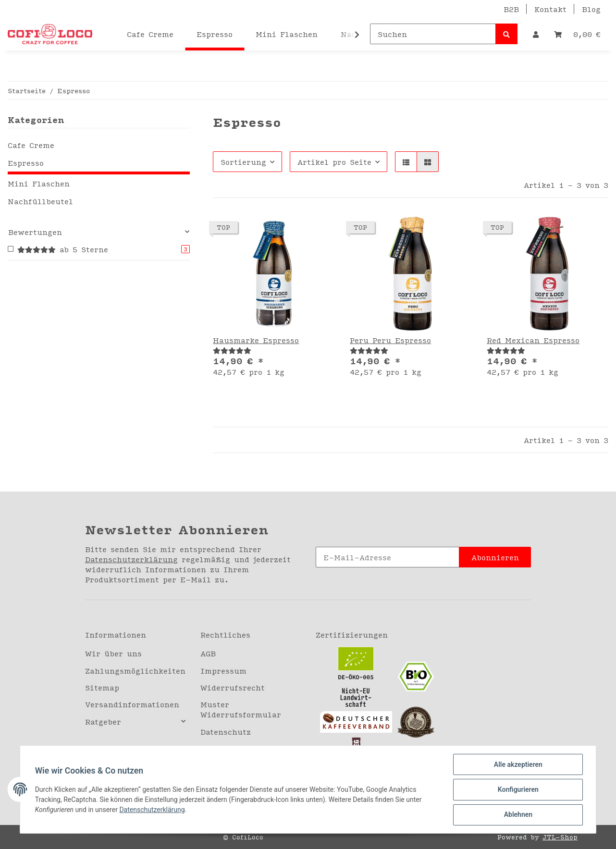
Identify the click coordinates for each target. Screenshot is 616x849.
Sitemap (102, 687)
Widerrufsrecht (233, 687)
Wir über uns (113, 653)
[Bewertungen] (232, 350)
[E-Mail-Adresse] (388, 557)
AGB (208, 653)
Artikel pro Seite (334, 162)
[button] (536, 34)
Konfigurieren (517, 790)
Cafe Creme (31, 145)
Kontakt (550, 9)
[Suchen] (433, 34)
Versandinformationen (132, 704)
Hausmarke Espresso (256, 340)
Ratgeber (103, 721)
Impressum (223, 671)
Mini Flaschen (39, 183)
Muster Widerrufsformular (241, 709)
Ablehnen (517, 815)
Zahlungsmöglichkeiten (135, 671)
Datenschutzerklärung (131, 559)
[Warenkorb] (577, 34)
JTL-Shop (560, 837)
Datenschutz (226, 732)
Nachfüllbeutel (40, 201)
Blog (591, 9)
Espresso (26, 163)
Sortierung (243, 162)
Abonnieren (495, 557)
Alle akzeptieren (517, 765)
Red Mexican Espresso (533, 340)
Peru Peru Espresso (390, 340)
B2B (511, 9)
